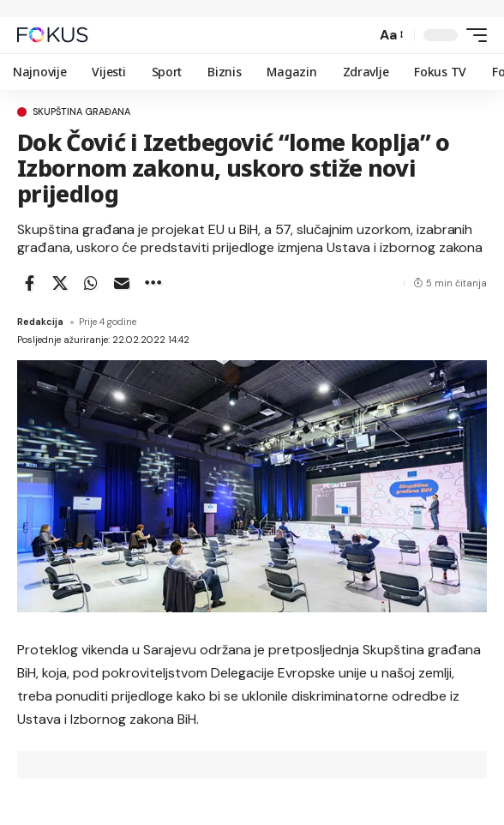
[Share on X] (60, 283)
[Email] (122, 283)
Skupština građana (81, 112)
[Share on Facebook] (29, 283)
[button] (359, 35)
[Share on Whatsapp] (91, 283)
